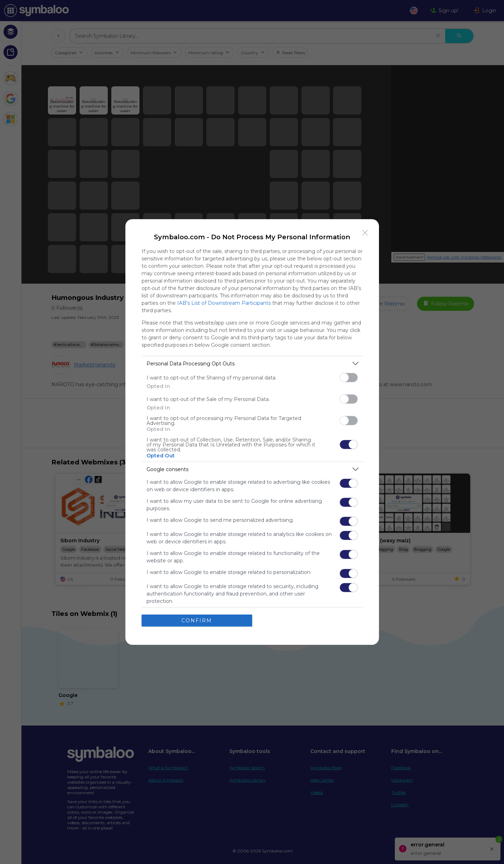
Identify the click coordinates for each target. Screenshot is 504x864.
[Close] (365, 233)
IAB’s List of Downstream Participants (224, 303)
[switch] (349, 378)
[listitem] (252, 363)
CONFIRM (197, 621)
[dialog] (252, 432)
